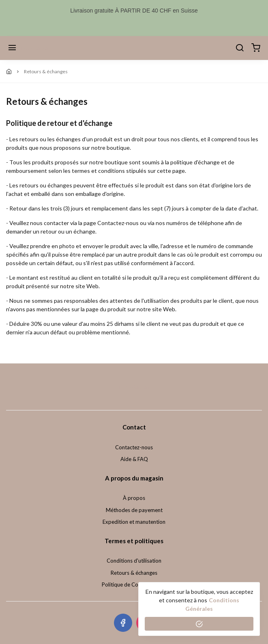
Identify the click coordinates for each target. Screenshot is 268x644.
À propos (134, 498)
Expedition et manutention (134, 522)
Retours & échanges (134, 573)
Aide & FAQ (134, 459)
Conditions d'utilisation (134, 561)
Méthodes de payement (134, 510)
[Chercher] (240, 48)
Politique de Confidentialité (134, 584)
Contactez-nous (134, 447)
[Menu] (12, 48)
